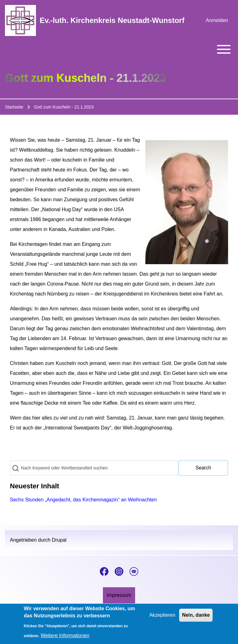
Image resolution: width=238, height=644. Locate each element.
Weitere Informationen (65, 638)
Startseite (14, 107)
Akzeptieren (162, 617)
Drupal (59, 540)
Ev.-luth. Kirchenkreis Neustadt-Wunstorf (112, 20)
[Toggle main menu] (119, 49)
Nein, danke (196, 617)
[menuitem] (217, 20)
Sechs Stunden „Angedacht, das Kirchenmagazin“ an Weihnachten (83, 500)
